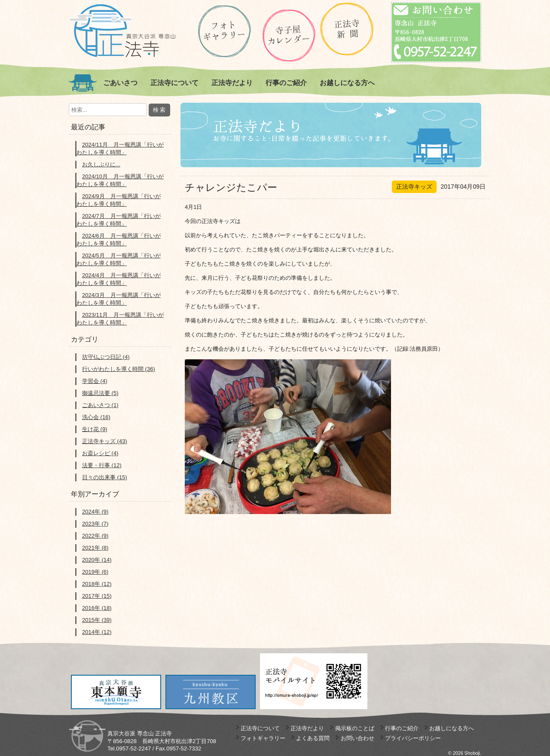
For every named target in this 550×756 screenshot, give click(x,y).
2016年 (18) (97, 608)
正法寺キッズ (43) (105, 441)
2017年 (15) (97, 596)
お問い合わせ (357, 738)
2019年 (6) (95, 572)
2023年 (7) (95, 524)
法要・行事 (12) (102, 465)
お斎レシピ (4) (100, 453)
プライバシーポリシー (413, 738)
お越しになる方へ (347, 83)
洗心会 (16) (96, 417)
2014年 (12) (97, 632)
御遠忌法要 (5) (100, 393)
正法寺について (174, 83)
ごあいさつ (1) (100, 405)
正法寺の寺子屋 (289, 35)
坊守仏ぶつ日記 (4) (106, 357)
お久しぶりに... (101, 164)
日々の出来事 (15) (105, 477)
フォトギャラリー (263, 738)
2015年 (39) (97, 620)
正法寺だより (232, 83)
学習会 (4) (95, 381)
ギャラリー (225, 31)
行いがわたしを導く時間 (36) (119, 369)
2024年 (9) (95, 512)
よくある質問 (313, 738)
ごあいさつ (120, 83)
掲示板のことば (355, 728)
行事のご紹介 (286, 83)
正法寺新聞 (347, 29)
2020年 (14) (97, 560)
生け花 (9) (95, 429)
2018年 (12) (97, 584)
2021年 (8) (95, 548)
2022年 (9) (95, 536)
